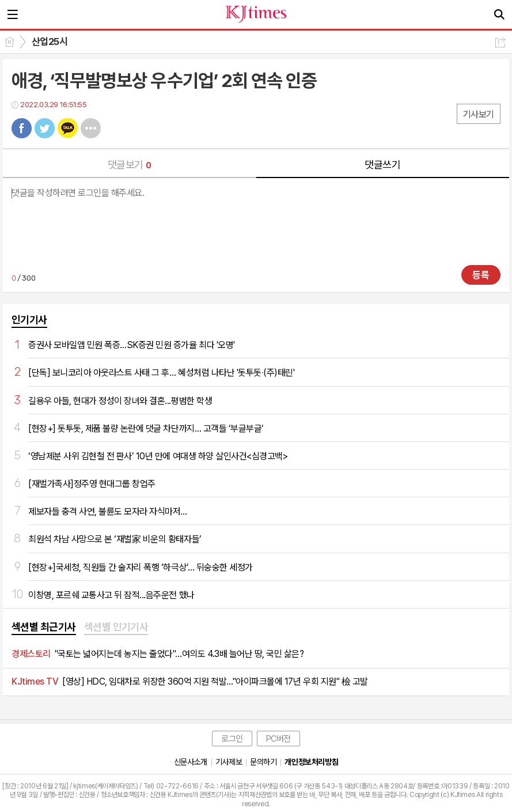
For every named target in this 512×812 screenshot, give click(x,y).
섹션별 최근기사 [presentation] (44, 627)
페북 (22, 128)
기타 (91, 128)
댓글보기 (130, 165)
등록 (481, 275)
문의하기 (263, 762)
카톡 (68, 128)
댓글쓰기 (382, 165)
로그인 (232, 739)
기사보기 (479, 114)
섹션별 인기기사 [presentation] (116, 627)
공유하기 (500, 42)
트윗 (45, 128)
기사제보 (229, 762)
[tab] (44, 628)
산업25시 (50, 41)
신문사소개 (191, 762)
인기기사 (29, 320)
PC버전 (278, 739)
